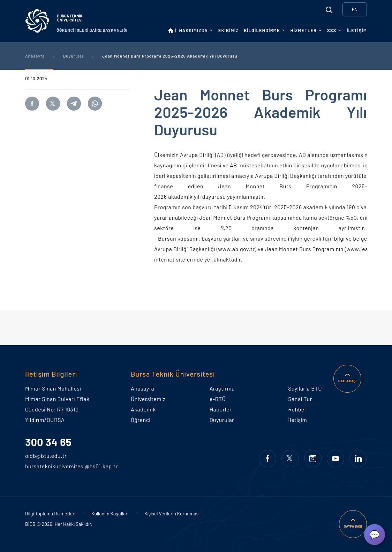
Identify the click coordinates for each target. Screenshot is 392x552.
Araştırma (222, 388)
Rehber (297, 409)
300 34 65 (48, 442)
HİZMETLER (304, 30)
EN (355, 9)
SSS (332, 30)
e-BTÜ (218, 399)
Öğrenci (141, 420)
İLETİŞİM (357, 30)
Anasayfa (35, 56)
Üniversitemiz (148, 399)
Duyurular (73, 56)
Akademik (143, 409)
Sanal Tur (300, 399)
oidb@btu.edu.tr (36, 456)
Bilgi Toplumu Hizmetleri (50, 513)
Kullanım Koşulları (110, 513)
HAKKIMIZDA (194, 30)
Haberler (221, 409)
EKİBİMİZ (229, 30)
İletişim (297, 420)
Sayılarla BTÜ (305, 388)
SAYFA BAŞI (347, 381)
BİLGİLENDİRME (262, 30)
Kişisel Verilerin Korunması (172, 513)
